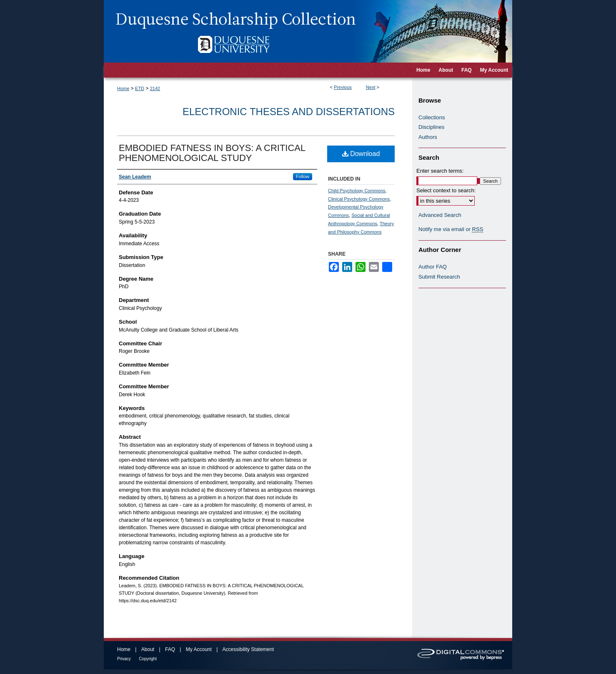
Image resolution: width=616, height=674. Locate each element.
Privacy (124, 659)
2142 (155, 88)
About (148, 649)
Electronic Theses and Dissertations (289, 112)
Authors (428, 137)
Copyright (148, 659)
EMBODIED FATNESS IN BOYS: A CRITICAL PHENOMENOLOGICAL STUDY (212, 153)
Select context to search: (446, 190)
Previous (343, 87)
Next (371, 87)
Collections (432, 117)
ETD (140, 88)
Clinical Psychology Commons (359, 199)
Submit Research (439, 277)
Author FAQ (433, 267)
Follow (303, 176)
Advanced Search (440, 215)
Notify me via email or (451, 229)
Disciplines (431, 127)
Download (361, 154)
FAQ (170, 649)
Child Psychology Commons (357, 191)
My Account (199, 649)
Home (123, 88)
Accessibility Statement (248, 649)
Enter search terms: (440, 171)
